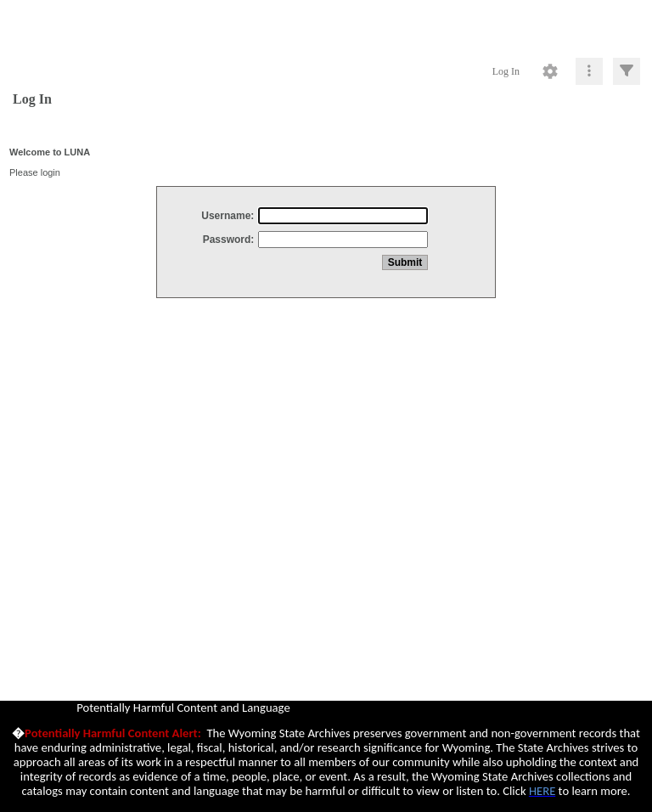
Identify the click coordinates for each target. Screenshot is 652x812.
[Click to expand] (627, 71)
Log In (506, 71)
